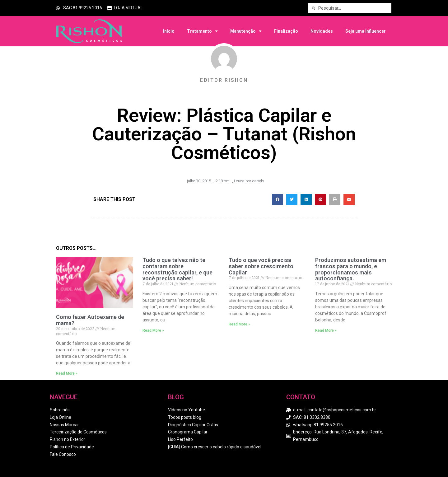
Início (169, 31)
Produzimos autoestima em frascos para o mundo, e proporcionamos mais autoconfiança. (351, 269)
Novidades (322, 31)
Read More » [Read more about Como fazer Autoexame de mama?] (67, 373)
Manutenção (246, 31)
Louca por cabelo (249, 181)
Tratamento (202, 31)
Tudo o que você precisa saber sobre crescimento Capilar (261, 266)
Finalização (286, 31)
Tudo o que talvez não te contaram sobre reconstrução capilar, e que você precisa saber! (177, 269)
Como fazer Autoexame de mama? (90, 320)
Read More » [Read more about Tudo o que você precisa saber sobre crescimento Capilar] (239, 324)
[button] (278, 199)
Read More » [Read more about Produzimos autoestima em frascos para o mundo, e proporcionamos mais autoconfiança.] (326, 330)
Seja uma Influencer (366, 31)
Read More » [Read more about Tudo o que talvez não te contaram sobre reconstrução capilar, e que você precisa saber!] (153, 330)
